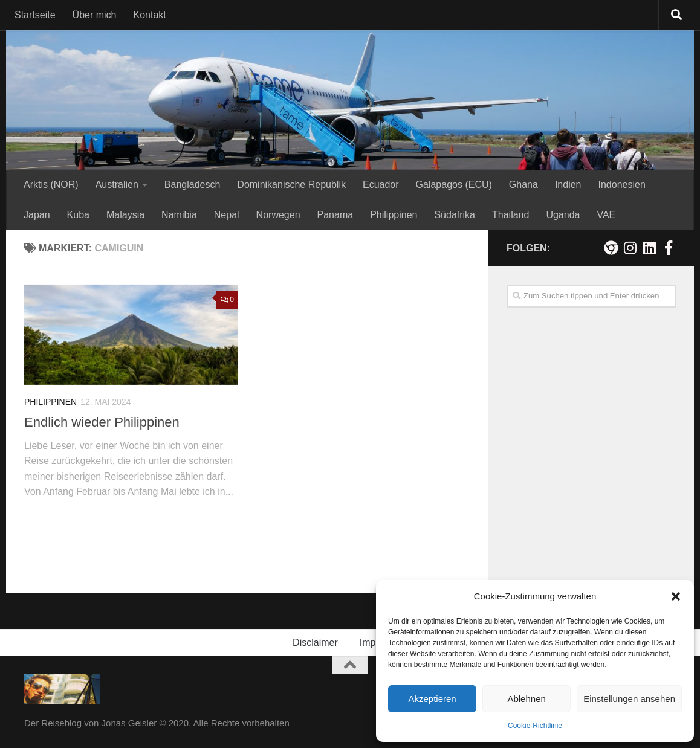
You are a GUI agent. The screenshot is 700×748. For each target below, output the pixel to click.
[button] (676, 596)
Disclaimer (315, 643)
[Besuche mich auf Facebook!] (669, 248)
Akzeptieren (432, 699)
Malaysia (125, 215)
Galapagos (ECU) (454, 185)
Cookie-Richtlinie (535, 726)
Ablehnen (526, 699)
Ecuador (381, 185)
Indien (568, 185)
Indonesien (621, 185)
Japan (37, 215)
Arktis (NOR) (51, 185)
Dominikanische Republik (291, 185)
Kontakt (150, 15)
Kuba (78, 215)
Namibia (179, 215)
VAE (606, 215)
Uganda (563, 215)
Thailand (510, 215)
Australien (117, 185)
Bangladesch (193, 185)
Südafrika (455, 215)
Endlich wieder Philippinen (102, 422)
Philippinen (394, 215)
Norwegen (278, 215)
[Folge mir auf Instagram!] (630, 248)
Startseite (35, 15)
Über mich (95, 15)
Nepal (227, 215)
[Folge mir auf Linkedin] (649, 248)
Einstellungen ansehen (629, 699)
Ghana (523, 185)
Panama (335, 215)
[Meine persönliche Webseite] (611, 248)
